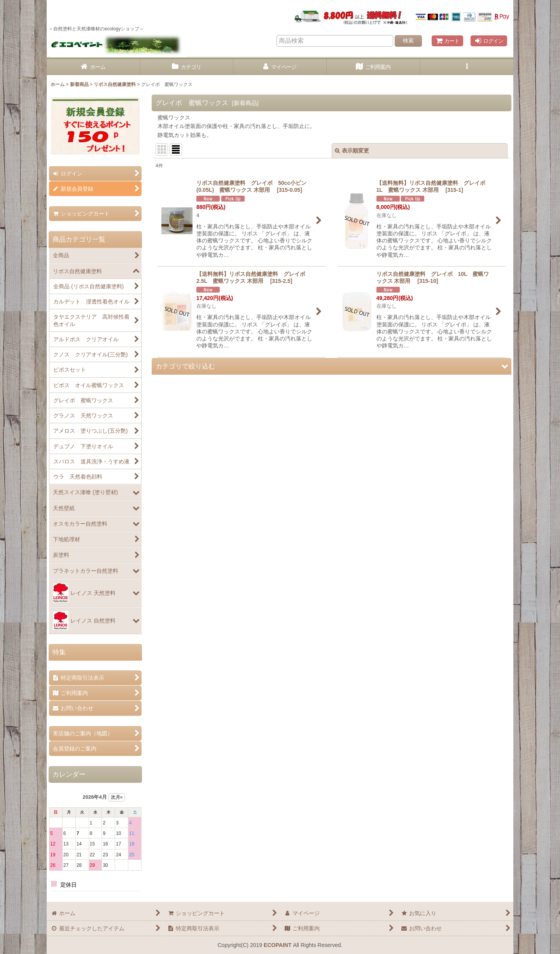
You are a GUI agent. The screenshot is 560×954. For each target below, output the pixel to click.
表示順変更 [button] (352, 151)
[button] (467, 67)
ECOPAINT (277, 945)
